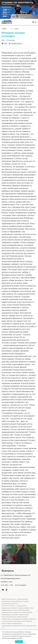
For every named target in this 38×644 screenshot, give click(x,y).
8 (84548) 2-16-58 (6, 582)
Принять (19, 642)
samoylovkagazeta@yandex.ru (11, 578)
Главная (4, 29)
